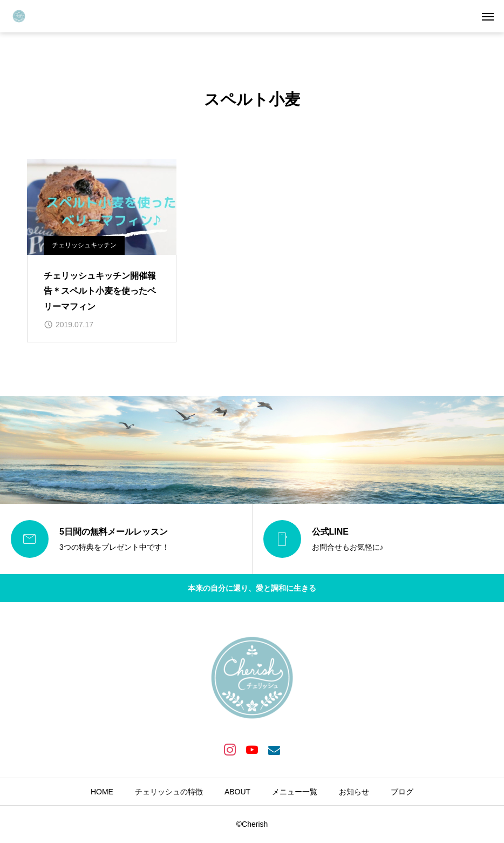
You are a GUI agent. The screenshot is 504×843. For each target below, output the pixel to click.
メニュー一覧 (295, 792)
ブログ (402, 792)
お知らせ (354, 792)
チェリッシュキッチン (84, 245)
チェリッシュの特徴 (169, 792)
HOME (102, 792)
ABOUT (237, 792)
